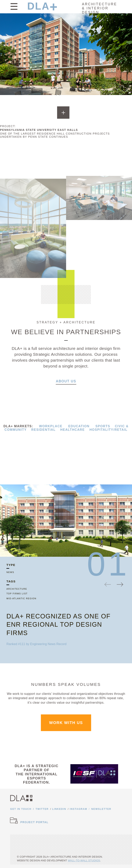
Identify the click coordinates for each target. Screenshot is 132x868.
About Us (66, 383)
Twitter (42, 809)
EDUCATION (79, 426)
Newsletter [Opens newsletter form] (101, 809)
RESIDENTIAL (43, 430)
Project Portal (34, 822)
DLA (38, 6)
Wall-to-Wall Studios (84, 860)
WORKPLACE (51, 426)
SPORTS (103, 426)
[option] (66, 521)
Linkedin (59, 809)
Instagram (79, 809)
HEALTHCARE (72, 430)
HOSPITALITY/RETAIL (108, 430)
